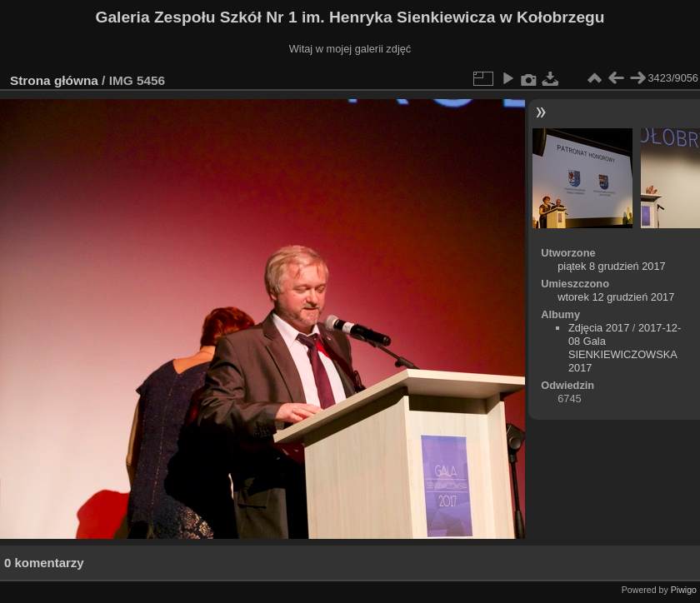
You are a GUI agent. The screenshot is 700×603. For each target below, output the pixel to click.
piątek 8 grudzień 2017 (612, 266)
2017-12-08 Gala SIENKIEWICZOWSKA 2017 (625, 348)
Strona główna (54, 80)
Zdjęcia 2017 (599, 328)
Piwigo (684, 590)
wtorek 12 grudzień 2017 (616, 297)
